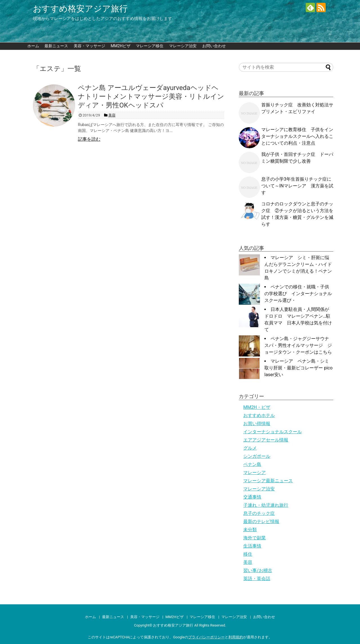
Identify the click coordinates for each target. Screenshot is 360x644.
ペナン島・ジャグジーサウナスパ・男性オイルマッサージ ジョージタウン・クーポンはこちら (298, 345)
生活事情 (252, 546)
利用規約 (236, 637)
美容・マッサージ (89, 46)
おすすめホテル (259, 415)
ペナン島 (252, 464)
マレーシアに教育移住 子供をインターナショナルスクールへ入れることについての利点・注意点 (297, 136)
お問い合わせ (214, 46)
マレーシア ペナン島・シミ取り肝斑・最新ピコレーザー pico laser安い (298, 368)
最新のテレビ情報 (261, 521)
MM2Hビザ (121, 46)
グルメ (250, 448)
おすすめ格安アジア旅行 (80, 9)
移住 (248, 554)
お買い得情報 (257, 424)
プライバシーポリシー (206, 637)
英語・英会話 (257, 579)
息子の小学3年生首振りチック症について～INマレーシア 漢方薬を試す (297, 186)
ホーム (33, 46)
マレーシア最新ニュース (268, 481)
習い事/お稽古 (258, 570)
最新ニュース (56, 46)
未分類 (250, 530)
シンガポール (257, 456)
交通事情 (252, 497)
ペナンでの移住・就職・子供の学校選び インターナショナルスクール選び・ (298, 294)
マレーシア (255, 473)
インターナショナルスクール (273, 432)
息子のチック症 (259, 513)
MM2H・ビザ (257, 407)
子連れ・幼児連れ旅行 (266, 505)
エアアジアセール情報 (266, 440)
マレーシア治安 (183, 46)
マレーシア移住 (150, 46)
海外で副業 (255, 538)
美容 (248, 562)
